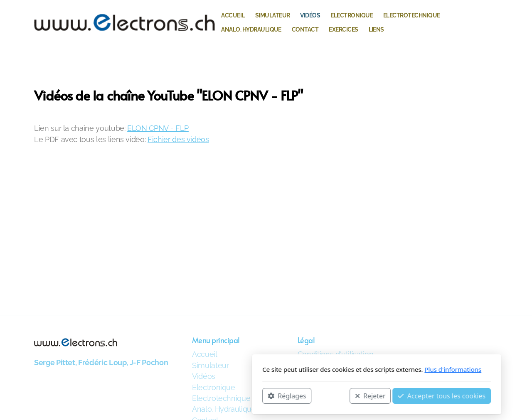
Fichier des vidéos (178, 139)
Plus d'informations (342, 369)
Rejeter (260, 395)
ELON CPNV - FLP (158, 128)
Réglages (176, 395)
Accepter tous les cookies (331, 395)
